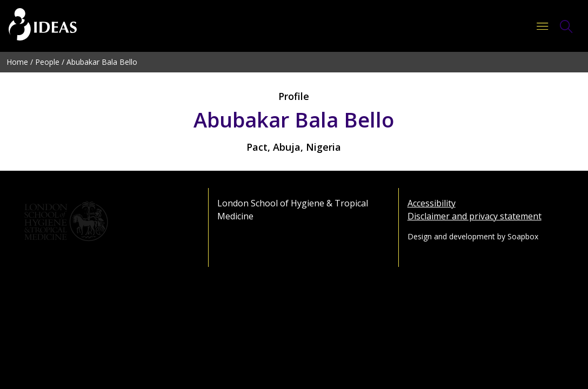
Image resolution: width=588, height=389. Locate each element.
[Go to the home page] (43, 26)
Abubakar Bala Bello (102, 62)
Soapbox (523, 236)
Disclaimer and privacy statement (475, 216)
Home (17, 62)
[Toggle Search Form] (566, 26)
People (47, 62)
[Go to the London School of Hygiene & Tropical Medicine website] (104, 222)
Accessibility (432, 203)
